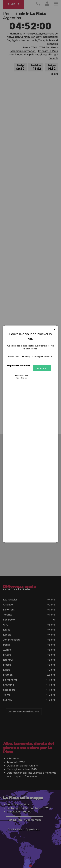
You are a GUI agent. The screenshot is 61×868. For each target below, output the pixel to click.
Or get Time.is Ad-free (18, 366)
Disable (42, 368)
